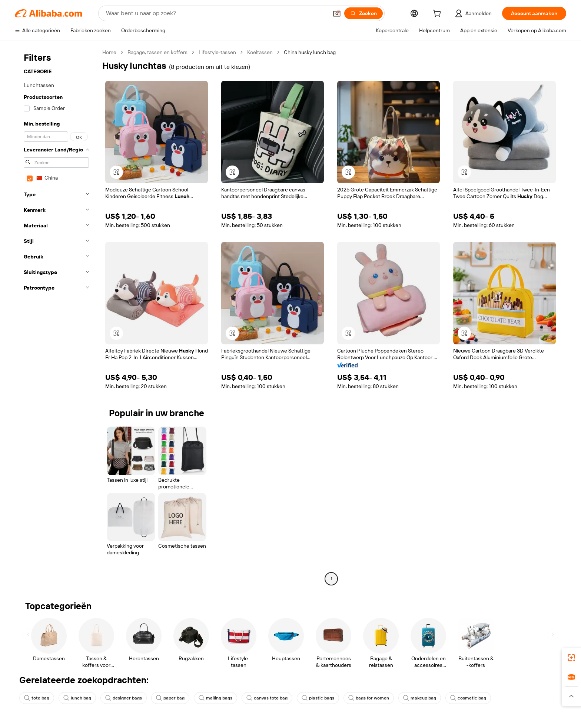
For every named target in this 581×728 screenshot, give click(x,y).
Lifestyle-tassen (217, 52)
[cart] (438, 14)
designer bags (124, 698)
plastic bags (318, 698)
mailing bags (215, 698)
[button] (337, 13)
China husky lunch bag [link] (310, 52)
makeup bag (420, 698)
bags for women (369, 698)
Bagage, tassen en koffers (157, 52)
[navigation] (56, 316)
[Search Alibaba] (216, 13)
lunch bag (77, 698)
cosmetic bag (468, 698)
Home (109, 52)
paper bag (170, 698)
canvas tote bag (267, 698)
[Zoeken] (363, 13)
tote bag (37, 698)
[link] (571, 658)
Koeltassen (260, 52)
